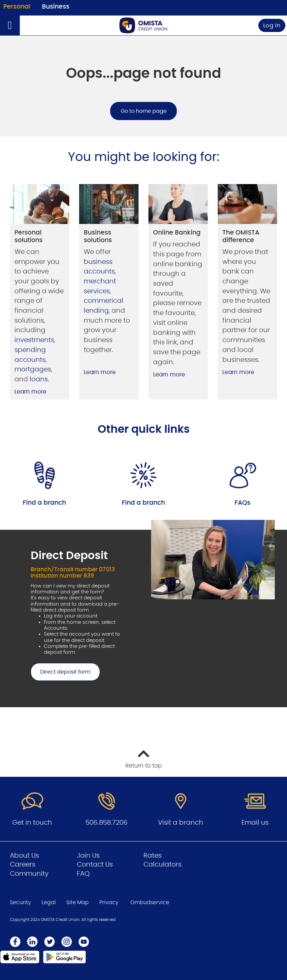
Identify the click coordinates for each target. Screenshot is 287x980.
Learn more (31, 392)
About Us (24, 856)
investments (34, 340)
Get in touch (32, 823)
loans (39, 379)
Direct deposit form (61, 672)
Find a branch (44, 503)
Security (20, 902)
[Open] (10, 25)
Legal (49, 902)
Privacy (109, 902)
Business (56, 7)
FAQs (242, 503)
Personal (17, 7)
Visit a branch (181, 823)
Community (29, 874)
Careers (23, 865)
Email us (255, 823)
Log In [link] (272, 26)
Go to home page (144, 111)
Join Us (88, 856)
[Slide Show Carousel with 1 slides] (143, 614)
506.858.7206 (107, 823)
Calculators (162, 865)
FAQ (83, 874)
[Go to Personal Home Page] (143, 25)
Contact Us (95, 865)
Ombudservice (150, 902)
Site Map (78, 902)
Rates (153, 856)
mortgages (33, 369)
